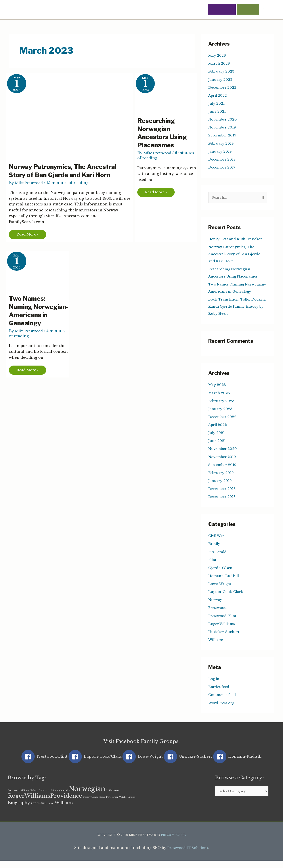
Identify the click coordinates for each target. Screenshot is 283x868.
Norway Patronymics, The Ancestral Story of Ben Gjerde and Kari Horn (67, 171)
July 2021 (217, 104)
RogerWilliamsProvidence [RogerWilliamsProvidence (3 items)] (45, 803)
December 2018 (223, 159)
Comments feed (224, 701)
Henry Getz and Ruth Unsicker (238, 240)
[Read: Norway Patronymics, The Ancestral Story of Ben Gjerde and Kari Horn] (72, 115)
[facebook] (44, 763)
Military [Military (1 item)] (25, 797)
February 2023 (222, 72)
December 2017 (223, 167)
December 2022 (223, 88)
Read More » (29, 234)
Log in (214, 685)
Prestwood (218, 614)
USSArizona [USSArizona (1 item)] (113, 797)
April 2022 (218, 96)
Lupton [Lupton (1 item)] (131, 804)
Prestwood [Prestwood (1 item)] (14, 797)
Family (215, 551)
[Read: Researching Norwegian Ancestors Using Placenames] (169, 92)
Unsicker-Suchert (225, 638)
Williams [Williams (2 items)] (64, 810)
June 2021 (218, 112)
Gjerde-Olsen (221, 575)
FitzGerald (218, 559)
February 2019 (222, 144)
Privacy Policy (174, 842)
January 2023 (221, 80)
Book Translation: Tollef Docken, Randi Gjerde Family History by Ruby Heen (236, 314)
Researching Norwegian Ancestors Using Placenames (164, 133)
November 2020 (223, 120)
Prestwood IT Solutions (188, 855)
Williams (217, 646)
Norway (216, 606)
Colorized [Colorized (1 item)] (44, 797)
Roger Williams (223, 630)
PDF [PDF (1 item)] (33, 811)
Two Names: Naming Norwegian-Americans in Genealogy (30, 316)
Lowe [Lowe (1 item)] (51, 811)
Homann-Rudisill (225, 582)
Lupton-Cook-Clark (227, 598)
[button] (263, 10)
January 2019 (221, 151)
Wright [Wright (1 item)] (123, 804)
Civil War (217, 543)
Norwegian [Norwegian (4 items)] (87, 796)
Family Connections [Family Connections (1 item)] (94, 804)
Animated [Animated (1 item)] (62, 797)
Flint (213, 567)
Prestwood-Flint (224, 622)
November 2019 (223, 128)
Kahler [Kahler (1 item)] (34, 797)
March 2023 (220, 64)
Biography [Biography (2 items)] (19, 810)
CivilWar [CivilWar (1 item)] (42, 811)
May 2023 (217, 56)
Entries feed (220, 693)
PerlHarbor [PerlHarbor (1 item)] (112, 804)
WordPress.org (222, 709)
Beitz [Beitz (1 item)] (53, 797)
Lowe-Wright (221, 590)
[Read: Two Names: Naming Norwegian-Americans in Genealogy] (40, 270)
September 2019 (224, 136)
